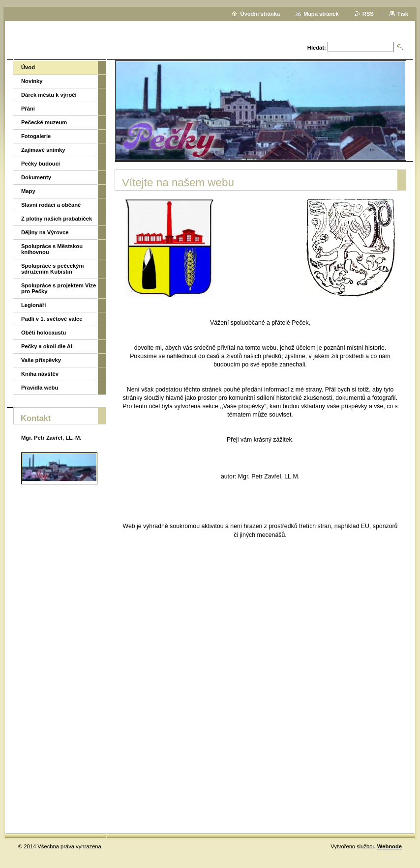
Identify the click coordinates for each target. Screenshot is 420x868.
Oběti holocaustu (44, 333)
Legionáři (33, 305)
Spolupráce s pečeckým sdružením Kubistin (52, 269)
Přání (28, 109)
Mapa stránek (321, 14)
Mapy (28, 191)
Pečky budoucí (41, 164)
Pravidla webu (40, 388)
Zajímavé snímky (43, 150)
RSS (368, 14)
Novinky (32, 81)
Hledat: (317, 48)
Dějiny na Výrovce (45, 232)
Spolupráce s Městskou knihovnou (52, 249)
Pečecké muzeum (44, 122)
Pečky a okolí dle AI (47, 346)
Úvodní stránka (260, 14)
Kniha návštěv (40, 374)
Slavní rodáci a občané (51, 205)
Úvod (28, 67)
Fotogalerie (36, 136)
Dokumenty (36, 177)
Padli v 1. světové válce (52, 319)
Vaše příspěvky (41, 360)
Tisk (403, 14)
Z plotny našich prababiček (57, 219)
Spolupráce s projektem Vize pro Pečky (59, 288)
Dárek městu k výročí (49, 95)
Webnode (390, 846)
